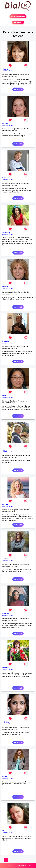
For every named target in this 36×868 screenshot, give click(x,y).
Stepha (5, 831)
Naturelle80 (6, 341)
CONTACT (31, 866)
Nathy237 (6, 613)
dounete (5, 504)
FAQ (9, 866)
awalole (5, 559)
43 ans (11, 234)
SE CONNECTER (18, 22)
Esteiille (5, 287)
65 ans (11, 452)
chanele (5, 69)
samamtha (6, 232)
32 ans (11, 615)
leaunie (5, 396)
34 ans (11, 561)
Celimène (6, 722)
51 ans (11, 125)
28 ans (11, 71)
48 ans (11, 180)
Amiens (5, 71)
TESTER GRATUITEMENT (18, 16)
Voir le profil (18, 89)
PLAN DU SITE (21, 866)
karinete (5, 123)
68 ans (11, 669)
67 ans (11, 343)
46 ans (11, 833)
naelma (5, 777)
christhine (6, 668)
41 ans (11, 397)
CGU (14, 866)
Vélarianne (6, 178)
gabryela (5, 450)
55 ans (11, 506)
